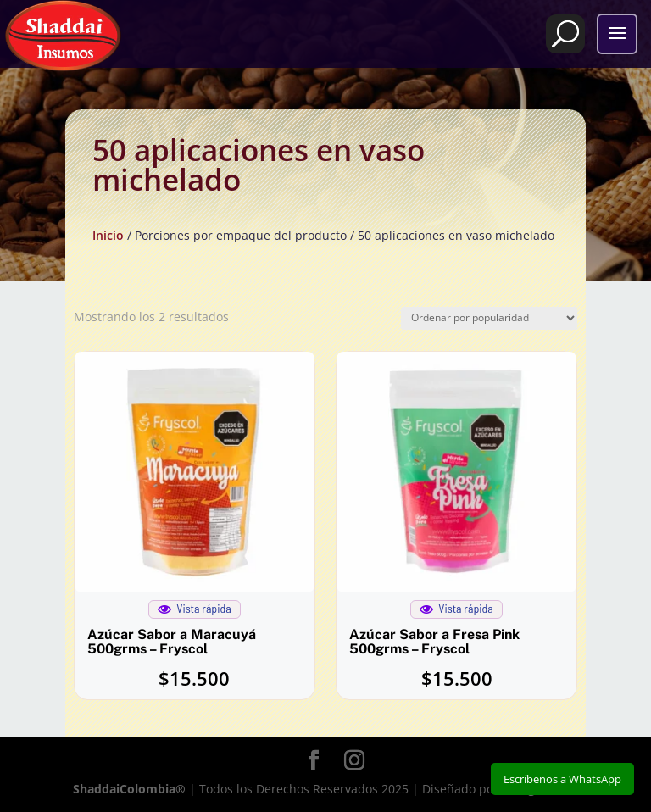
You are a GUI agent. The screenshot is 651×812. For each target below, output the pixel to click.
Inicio (108, 235)
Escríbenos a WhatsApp (562, 779)
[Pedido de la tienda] (489, 318)
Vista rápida (195, 609)
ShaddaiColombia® (129, 789)
